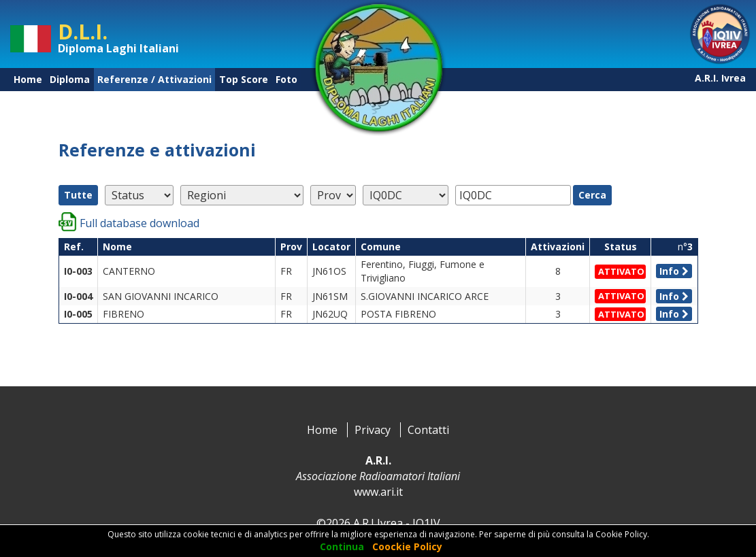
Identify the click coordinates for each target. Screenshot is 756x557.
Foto (286, 79)
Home (28, 79)
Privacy (373, 430)
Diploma (70, 79)
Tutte (78, 195)
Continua (342, 546)
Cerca (592, 195)
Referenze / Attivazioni (154, 79)
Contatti (428, 430)
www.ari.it (378, 492)
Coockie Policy (407, 546)
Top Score (244, 79)
